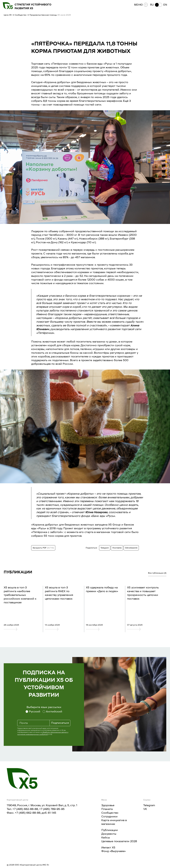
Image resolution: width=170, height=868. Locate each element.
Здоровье (108, 805)
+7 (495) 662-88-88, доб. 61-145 (36, 813)
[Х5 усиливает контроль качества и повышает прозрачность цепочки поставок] (144, 629)
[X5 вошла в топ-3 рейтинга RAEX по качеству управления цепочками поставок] (62, 629)
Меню (140, 6)
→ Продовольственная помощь (42, 15)
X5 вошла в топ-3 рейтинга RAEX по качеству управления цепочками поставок (59, 593)
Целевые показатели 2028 (119, 841)
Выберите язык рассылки (44, 707)
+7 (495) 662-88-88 (25, 809)
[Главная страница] (22, 778)
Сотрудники (109, 816)
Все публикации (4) (157, 573)
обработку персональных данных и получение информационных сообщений (43, 733)
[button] (158, 6)
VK (145, 809)
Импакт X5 (108, 847)
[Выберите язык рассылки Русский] (33, 712)
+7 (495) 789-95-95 (52, 809)
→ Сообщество (19, 15)
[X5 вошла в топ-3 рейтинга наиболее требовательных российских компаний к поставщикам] (21, 629)
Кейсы (106, 837)
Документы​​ (109, 834)
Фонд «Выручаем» (114, 851)
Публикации (110, 830)
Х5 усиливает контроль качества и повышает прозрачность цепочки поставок (143, 593)
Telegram (149, 805)
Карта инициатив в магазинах (114, 822)
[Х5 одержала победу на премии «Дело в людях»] (103, 629)
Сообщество (110, 813)
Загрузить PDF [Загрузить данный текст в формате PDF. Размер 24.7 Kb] (43, 548)
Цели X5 (8, 15)
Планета (107, 809)
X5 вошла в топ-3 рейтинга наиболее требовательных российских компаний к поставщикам (20, 595)
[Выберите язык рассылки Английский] (52, 712)
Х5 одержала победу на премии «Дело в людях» (102, 589)
